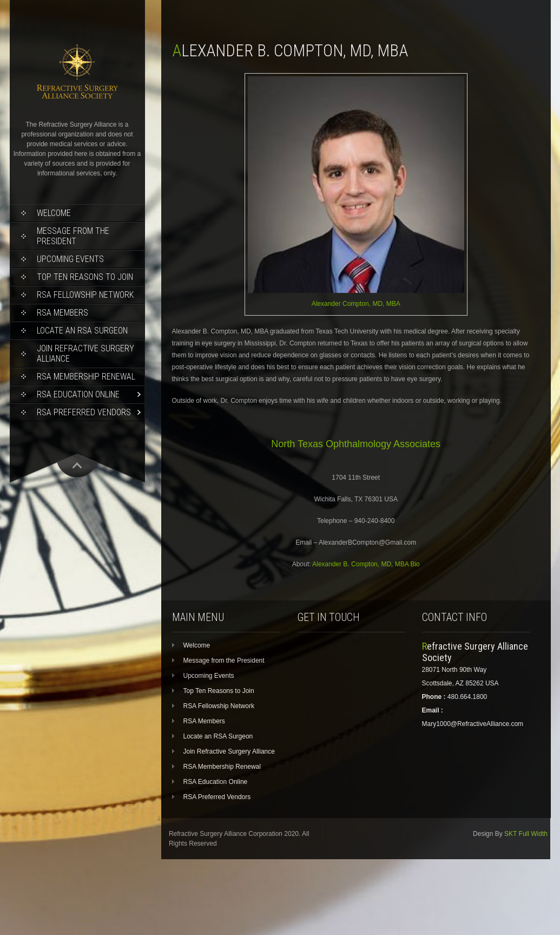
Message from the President (73, 236)
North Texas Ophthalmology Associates (356, 444)
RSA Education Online (78, 394)
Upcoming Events (70, 259)
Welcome (54, 213)
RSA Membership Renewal (86, 377)
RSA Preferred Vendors (84, 412)
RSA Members (62, 313)
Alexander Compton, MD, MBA (356, 304)
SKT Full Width (526, 834)
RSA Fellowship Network (85, 295)
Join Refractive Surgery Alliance (85, 354)
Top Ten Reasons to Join (85, 277)
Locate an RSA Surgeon (82, 331)
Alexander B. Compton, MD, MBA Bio (366, 564)
